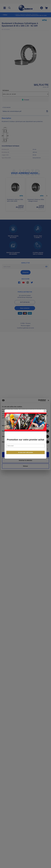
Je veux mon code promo (25, 452)
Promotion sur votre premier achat (25, 440)
